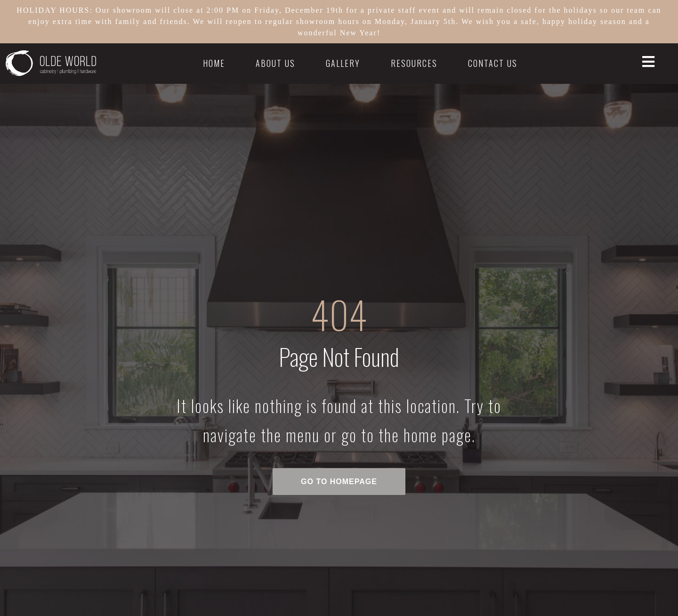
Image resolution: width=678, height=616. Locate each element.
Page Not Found (339, 356)
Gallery (343, 63)
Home (214, 63)
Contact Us (493, 63)
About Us (275, 63)
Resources (414, 63)
